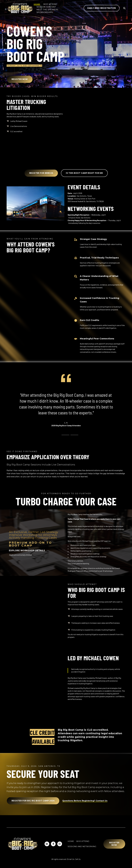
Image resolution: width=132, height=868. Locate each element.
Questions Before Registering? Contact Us (85, 801)
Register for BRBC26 (41, 173)
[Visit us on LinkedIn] (47, 844)
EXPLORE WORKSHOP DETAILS (27, 551)
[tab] (56, 435)
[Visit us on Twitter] (53, 844)
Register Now (20, 79)
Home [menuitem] (71, 841)
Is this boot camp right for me (84, 173)
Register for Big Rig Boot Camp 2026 (33, 801)
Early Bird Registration (102, 8)
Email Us (71, 859)
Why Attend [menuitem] (83, 841)
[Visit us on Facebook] (60, 844)
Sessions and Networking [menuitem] (82, 846)
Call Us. (78, 859)
